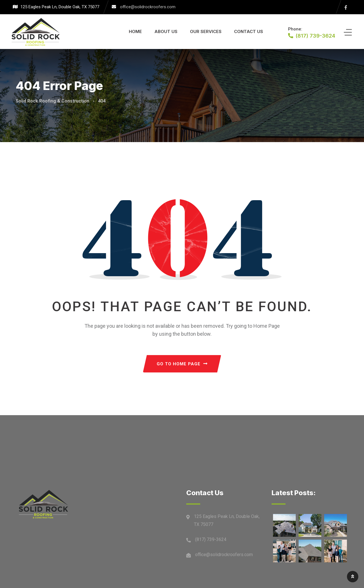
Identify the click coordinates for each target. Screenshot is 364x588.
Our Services (206, 31)
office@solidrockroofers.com (148, 7)
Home (135, 31)
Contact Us (249, 31)
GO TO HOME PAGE (182, 364)
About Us (166, 31)
